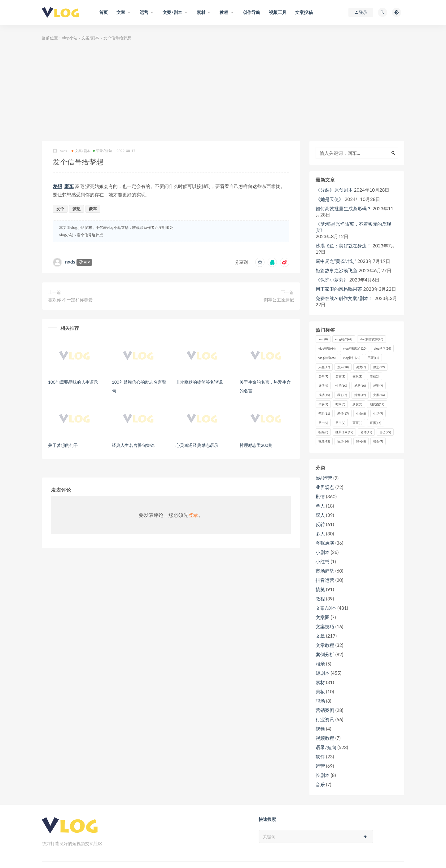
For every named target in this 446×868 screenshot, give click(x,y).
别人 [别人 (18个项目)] (343, 367)
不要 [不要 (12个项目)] (373, 358)
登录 (193, 515)
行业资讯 (325, 719)
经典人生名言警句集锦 (133, 445)
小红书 (323, 561)
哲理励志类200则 (256, 445)
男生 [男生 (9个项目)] (340, 423)
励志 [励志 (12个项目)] (379, 367)
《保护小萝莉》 (332, 280)
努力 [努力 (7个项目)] (361, 367)
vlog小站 (70, 38)
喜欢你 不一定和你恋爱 (70, 300)
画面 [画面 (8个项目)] (357, 423)
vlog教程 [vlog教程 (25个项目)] (327, 358)
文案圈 (323, 617)
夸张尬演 (325, 543)
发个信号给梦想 (90, 235)
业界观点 (325, 487)
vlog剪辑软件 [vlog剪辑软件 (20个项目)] (354, 348)
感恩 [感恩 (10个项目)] (360, 386)
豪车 (69, 186)
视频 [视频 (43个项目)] (324, 441)
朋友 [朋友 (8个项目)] (357, 404)
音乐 (320, 784)
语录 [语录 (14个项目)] (343, 441)
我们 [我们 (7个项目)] (342, 395)
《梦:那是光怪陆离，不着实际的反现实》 (353, 227)
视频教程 (325, 738)
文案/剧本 (90, 38)
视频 (320, 729)
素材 (320, 682)
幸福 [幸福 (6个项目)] (375, 376)
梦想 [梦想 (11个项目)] (324, 413)
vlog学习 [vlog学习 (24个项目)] (382, 348)
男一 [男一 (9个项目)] (323, 423)
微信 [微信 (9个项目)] (323, 386)
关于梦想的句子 (63, 445)
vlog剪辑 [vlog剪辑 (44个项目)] (327, 348)
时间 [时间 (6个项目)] (340, 404)
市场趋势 (325, 571)
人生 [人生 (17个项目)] (324, 367)
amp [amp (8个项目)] (323, 339)
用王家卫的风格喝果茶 (339, 289)
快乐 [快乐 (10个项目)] (341, 386)
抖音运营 (325, 580)
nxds (60, 151)
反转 (320, 524)
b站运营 (324, 478)
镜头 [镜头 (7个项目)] (378, 441)
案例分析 (325, 654)
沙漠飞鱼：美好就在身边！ (343, 246)
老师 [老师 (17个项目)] (366, 432)
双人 (320, 515)
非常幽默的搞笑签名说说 (199, 382)
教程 (320, 599)
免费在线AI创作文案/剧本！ (344, 298)
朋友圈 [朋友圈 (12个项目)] (377, 404)
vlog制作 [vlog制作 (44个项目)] (344, 339)
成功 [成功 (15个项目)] (324, 395)
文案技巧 (325, 626)
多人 (320, 534)
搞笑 (320, 589)
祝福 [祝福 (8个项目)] (323, 432)
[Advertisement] (223, 94)
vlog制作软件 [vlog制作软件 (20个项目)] (372, 339)
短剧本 (323, 673)
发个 (60, 209)
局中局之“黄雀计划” (336, 261)
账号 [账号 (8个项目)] (361, 441)
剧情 (320, 496)
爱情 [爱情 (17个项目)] (343, 413)
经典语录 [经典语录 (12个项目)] (344, 432)
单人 (320, 506)
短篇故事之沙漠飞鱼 (337, 270)
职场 (320, 701)
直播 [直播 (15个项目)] (376, 423)
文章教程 (325, 645)
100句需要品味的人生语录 (73, 382)
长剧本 (323, 775)
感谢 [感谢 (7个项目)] (378, 386)
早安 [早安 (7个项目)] (323, 404)
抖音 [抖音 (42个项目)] (360, 395)
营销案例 (325, 710)
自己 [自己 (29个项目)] (385, 432)
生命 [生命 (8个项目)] (361, 413)
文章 (320, 636)
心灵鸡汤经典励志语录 (197, 445)
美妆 (320, 691)
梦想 (57, 186)
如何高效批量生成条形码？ (343, 208)
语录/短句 (102, 151)
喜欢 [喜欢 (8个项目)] (357, 376)
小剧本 (323, 552)
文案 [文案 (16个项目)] (379, 395)
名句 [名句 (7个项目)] (323, 376)
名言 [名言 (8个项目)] (340, 376)
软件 (320, 757)
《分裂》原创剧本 (334, 190)
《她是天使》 (330, 199)
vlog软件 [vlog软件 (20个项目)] (351, 358)
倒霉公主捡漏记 (279, 300)
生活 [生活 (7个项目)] (378, 413)
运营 (320, 766)
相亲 (320, 664)
